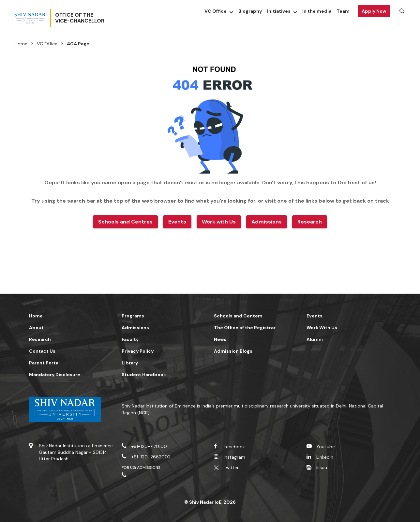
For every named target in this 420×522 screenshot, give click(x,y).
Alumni (315, 339)
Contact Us (42, 351)
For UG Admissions (141, 468)
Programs (133, 316)
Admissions (135, 328)
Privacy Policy (138, 351)
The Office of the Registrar (245, 328)
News (220, 339)
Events (315, 316)
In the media (317, 11)
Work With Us (322, 328)
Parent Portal (44, 363)
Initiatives (279, 11)
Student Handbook (144, 375)
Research (40, 339)
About (36, 328)
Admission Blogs (233, 351)
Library (130, 363)
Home (21, 44)
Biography (250, 11)
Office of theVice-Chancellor (101, 18)
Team (343, 11)
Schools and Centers (238, 316)
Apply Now (374, 11)
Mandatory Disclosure (55, 375)
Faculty (130, 339)
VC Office (216, 11)
